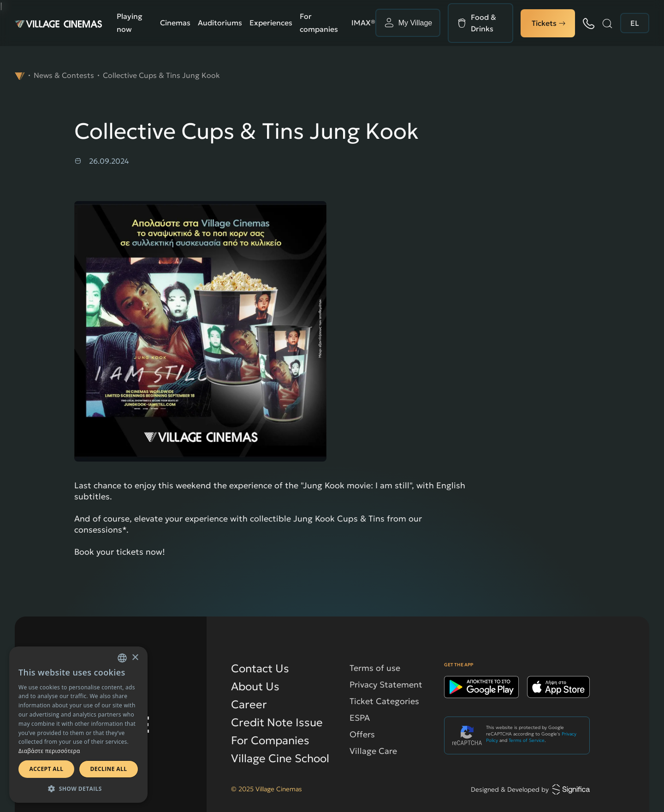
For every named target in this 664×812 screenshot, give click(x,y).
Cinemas (175, 23)
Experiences (271, 23)
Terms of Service (527, 740)
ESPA (360, 718)
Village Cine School (280, 759)
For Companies (270, 741)
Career (249, 705)
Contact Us (260, 669)
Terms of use (375, 668)
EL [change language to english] (635, 23)
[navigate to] (20, 75)
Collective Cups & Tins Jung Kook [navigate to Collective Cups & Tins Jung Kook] (161, 75)
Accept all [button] (47, 769)
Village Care (373, 751)
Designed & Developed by (530, 789)
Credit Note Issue (277, 723)
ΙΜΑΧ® (363, 23)
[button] (78, 789)
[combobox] (122, 658)
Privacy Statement (386, 685)
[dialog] (78, 725)
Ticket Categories (384, 701)
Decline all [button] (109, 769)
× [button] (135, 658)
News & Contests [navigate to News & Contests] (64, 75)
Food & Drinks (483, 23)
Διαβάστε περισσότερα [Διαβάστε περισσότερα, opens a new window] (49, 751)
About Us (255, 687)
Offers (362, 734)
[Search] (607, 23)
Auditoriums (220, 23)
